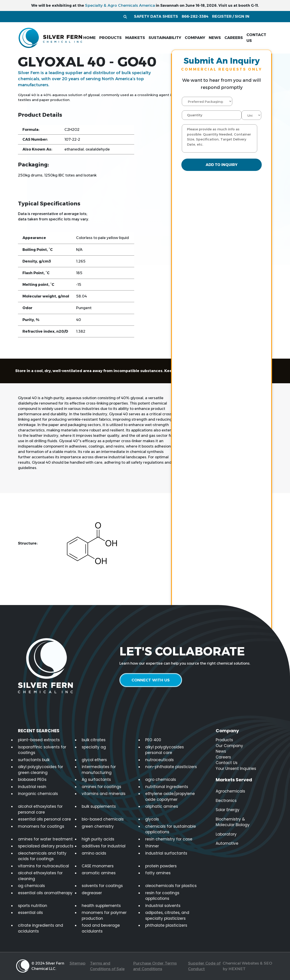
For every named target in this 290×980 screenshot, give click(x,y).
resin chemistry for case (169, 839)
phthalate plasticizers (166, 925)
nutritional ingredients (167, 787)
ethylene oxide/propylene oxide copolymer (170, 797)
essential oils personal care (44, 819)
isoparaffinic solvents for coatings (42, 750)
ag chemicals (31, 886)
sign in (242, 16)
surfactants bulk (34, 760)
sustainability (165, 38)
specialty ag (94, 747)
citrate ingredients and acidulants (41, 928)
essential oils (30, 913)
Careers (223, 757)
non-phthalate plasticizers (171, 767)
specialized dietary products (46, 846)
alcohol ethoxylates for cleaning (40, 876)
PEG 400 (153, 740)
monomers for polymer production (104, 915)
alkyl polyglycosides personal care (165, 750)
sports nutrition (33, 906)
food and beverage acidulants (101, 928)
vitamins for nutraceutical (43, 866)
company (195, 38)
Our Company (229, 746)
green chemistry (98, 826)
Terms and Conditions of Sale (107, 966)
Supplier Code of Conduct (204, 966)
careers (234, 38)
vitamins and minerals (104, 794)
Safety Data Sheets (156, 16)
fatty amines (158, 873)
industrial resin (32, 787)
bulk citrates (94, 740)
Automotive (227, 843)
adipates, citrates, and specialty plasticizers (167, 915)
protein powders (161, 866)
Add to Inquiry (222, 165)
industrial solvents (163, 906)
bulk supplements (99, 806)
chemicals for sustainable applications (171, 829)
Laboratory (226, 834)
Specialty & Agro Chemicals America (120, 5)
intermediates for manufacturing (99, 770)
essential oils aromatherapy (45, 893)
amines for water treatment (45, 839)
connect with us (152, 680)
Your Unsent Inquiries (236, 769)
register (222, 16)
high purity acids (98, 839)
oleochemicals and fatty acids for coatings (42, 856)
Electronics (226, 801)
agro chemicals (161, 780)
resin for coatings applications (162, 896)
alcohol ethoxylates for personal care (40, 809)
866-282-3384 (195, 16)
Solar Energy (228, 810)
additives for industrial (104, 846)
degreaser (92, 893)
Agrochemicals (230, 791)
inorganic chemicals (38, 794)
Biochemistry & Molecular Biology (233, 822)
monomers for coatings (41, 826)
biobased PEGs (32, 780)
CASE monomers (98, 866)
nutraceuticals (159, 760)
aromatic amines (99, 873)
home (89, 38)
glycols (152, 819)
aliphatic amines (162, 806)
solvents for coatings (102, 886)
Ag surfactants (96, 780)
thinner (152, 846)
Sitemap (78, 963)
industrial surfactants (166, 853)
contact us (256, 38)
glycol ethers (94, 760)
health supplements (101, 906)
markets (135, 38)
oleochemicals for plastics (171, 886)
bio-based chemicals (103, 819)
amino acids (94, 853)
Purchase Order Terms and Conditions (155, 966)
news (215, 38)
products (110, 38)
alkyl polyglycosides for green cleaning (41, 770)
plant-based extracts (39, 740)
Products (224, 740)
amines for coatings (101, 787)
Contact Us (227, 763)
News (221, 751)
